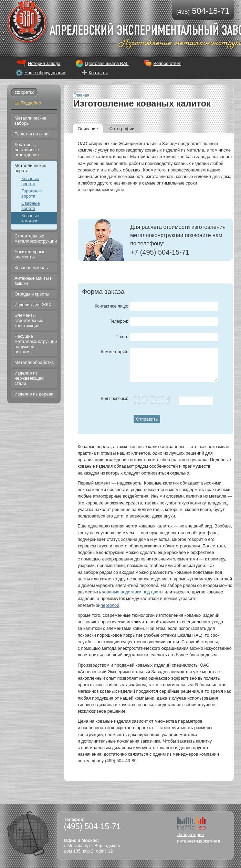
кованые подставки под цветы (133, 592)
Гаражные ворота (32, 193)
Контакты (98, 73)
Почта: (122, 337)
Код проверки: (115, 399)
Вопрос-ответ (167, 63)
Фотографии (122, 129)
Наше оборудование (45, 73)
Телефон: (119, 321)
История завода (44, 63)
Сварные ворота (31, 206)
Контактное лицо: (111, 306)
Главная (82, 95)
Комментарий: (114, 352)
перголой (110, 605)
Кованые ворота (30, 181)
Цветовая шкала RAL (107, 63)
